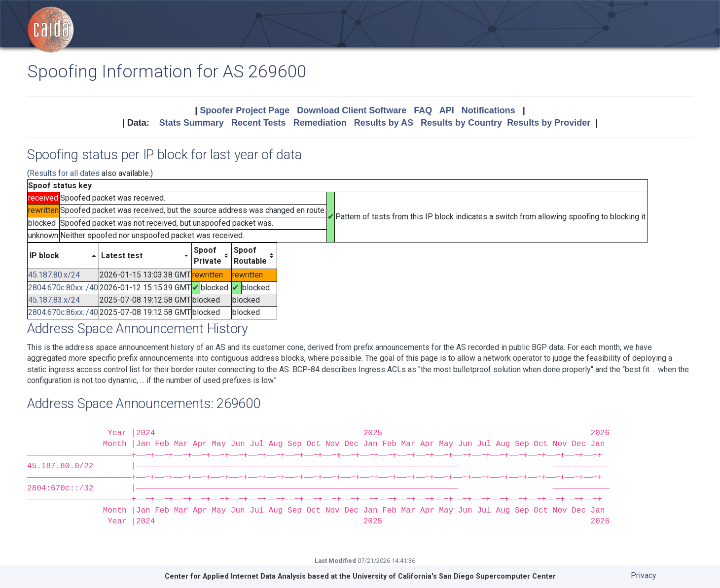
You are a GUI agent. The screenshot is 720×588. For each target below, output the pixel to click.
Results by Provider (549, 123)
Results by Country (461, 123)
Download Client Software (352, 110)
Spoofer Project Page (245, 110)
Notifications (488, 110)
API (447, 110)
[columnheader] (63, 256)
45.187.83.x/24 (54, 300)
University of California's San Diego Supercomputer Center (454, 576)
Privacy (644, 575)
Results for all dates (65, 173)
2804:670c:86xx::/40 (63, 312)
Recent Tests (259, 123)
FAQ (423, 110)
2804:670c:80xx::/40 (63, 288)
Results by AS (384, 123)
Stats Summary (192, 123)
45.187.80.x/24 (54, 275)
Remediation (320, 123)
